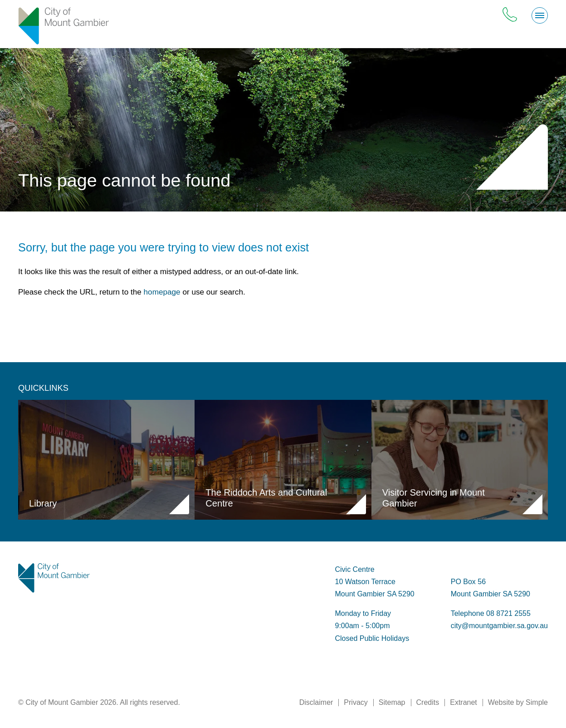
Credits (428, 702)
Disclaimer (316, 702)
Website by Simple (518, 702)
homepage (162, 292)
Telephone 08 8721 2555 (491, 613)
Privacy (356, 702)
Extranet (464, 702)
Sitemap (392, 702)
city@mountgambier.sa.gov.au (499, 626)
